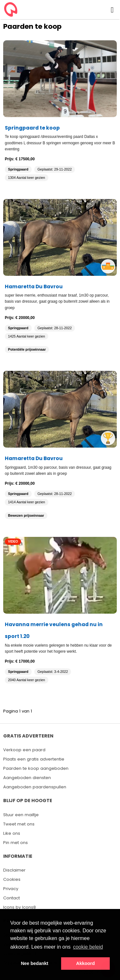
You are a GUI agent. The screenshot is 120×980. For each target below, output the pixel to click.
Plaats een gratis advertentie (34, 759)
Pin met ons (16, 843)
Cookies (12, 879)
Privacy (11, 889)
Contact (12, 898)
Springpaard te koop (32, 128)
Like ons (12, 833)
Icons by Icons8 (20, 907)
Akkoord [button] (85, 963)
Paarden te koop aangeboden (36, 768)
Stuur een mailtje (21, 815)
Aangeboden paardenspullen (35, 787)
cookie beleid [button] (88, 947)
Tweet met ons (19, 824)
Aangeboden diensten (27, 778)
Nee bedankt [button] (35, 963)
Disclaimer (14, 870)
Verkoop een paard (24, 750)
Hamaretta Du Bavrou (34, 287)
